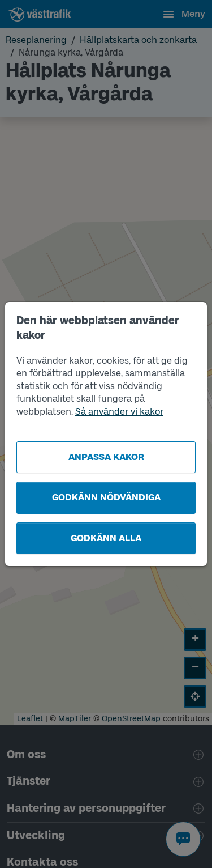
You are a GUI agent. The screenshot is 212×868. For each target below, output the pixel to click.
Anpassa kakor (106, 457)
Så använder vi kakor (119, 412)
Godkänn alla (106, 538)
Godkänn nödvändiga (106, 497)
